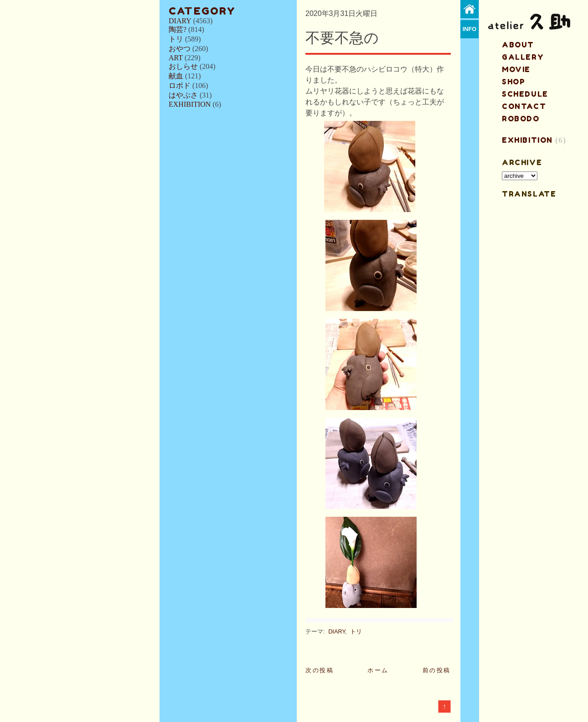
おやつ (180, 49)
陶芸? (178, 29)
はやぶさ (183, 95)
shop (513, 82)
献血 (176, 76)
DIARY (180, 21)
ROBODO (521, 119)
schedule (525, 94)
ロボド (180, 86)
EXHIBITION (190, 104)
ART (176, 58)
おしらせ (183, 66)
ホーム (378, 670)
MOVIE (516, 69)
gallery (523, 57)
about (518, 45)
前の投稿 (437, 670)
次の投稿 (320, 670)
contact (524, 106)
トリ (176, 39)
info (470, 29)
